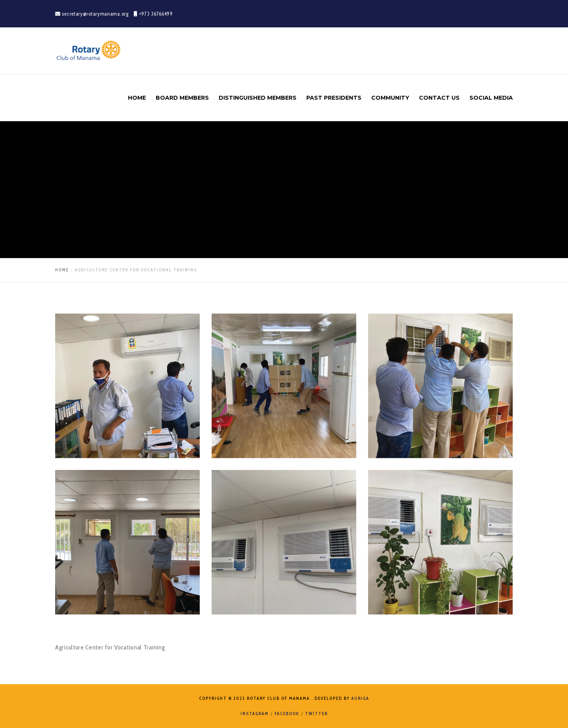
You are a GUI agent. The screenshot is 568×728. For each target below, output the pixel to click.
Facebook (287, 714)
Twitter (316, 714)
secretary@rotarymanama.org (93, 14)
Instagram (255, 714)
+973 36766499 (153, 14)
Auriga (360, 698)
